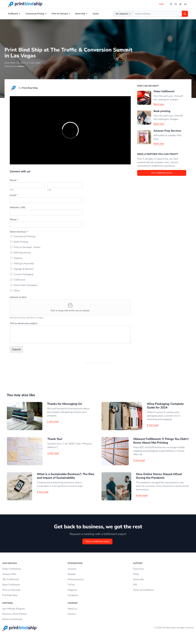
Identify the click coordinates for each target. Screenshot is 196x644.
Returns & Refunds (12, 619)
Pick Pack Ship (10, 595)
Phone (14, 220)
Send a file (139, 579)
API (135, 585)
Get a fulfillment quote (162, 173)
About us (72, 609)
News (21, 66)
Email (14, 195)
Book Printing (21, 242)
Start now (159, 104)
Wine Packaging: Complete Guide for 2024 (165, 406)
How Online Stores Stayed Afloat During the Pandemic (159, 476)
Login (161, 4)
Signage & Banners (24, 269)
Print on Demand (11, 590)
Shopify (72, 574)
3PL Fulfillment (11, 579)
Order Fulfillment (12, 569)
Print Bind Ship (30, 88)
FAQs (136, 574)
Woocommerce (76, 579)
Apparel (18, 258)
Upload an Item (18, 297)
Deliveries (138, 569)
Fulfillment (13, 14)
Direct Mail (80, 14)
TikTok (71, 585)
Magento (72, 590)
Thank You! (55, 439)
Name (14, 180)
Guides (96, 14)
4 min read (139, 460)
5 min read (153, 425)
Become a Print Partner (15, 614)
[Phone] (46, 225)
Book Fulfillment (11, 585)
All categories (123, 14)
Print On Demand (60, 14)
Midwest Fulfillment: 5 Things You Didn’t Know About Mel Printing (161, 441)
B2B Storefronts (22, 253)
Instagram (73, 595)
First (12, 190)
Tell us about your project (24, 323)
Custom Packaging (23, 274)
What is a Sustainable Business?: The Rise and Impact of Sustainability (66, 476)
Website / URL (18, 208)
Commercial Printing (35, 14)
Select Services (19, 232)
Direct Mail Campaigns (26, 285)
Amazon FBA (9, 574)
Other (17, 291)
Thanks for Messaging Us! (65, 404)
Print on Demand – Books (27, 247)
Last (49, 190)
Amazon (72, 569)
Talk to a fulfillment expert (97, 541)
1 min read (53, 421)
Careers (72, 614)
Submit (16, 349)
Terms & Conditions (143, 590)
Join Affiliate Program (14, 609)
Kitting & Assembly (24, 264)
